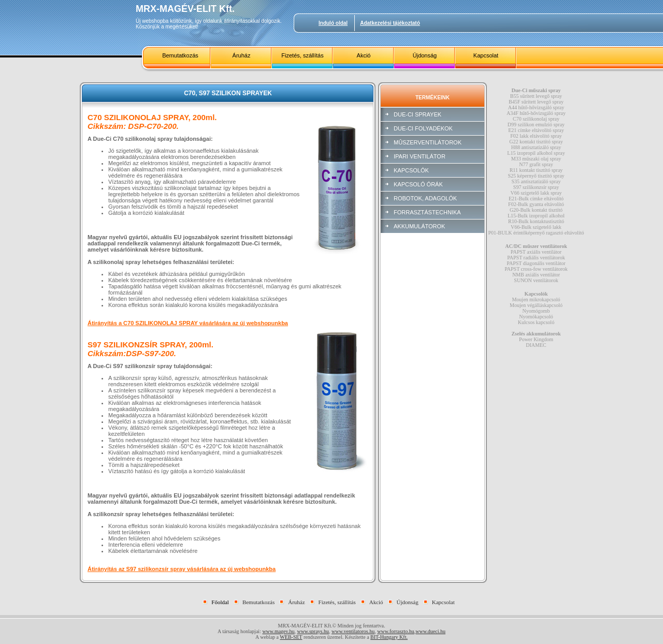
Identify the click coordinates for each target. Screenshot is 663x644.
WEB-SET (291, 637)
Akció (364, 55)
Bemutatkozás (180, 55)
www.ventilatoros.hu (353, 631)
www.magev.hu (278, 631)
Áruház (242, 55)
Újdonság (425, 55)
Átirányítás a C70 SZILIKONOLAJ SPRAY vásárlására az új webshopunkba (188, 323)
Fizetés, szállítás (302, 55)
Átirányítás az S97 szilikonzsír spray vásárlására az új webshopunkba (182, 569)
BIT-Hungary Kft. (389, 637)
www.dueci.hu (430, 631)
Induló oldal (333, 23)
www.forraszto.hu (396, 631)
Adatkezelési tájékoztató (390, 23)
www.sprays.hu (313, 631)
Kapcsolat (486, 55)
